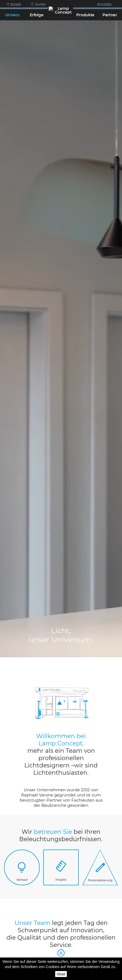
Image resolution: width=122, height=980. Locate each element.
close (61, 974)
